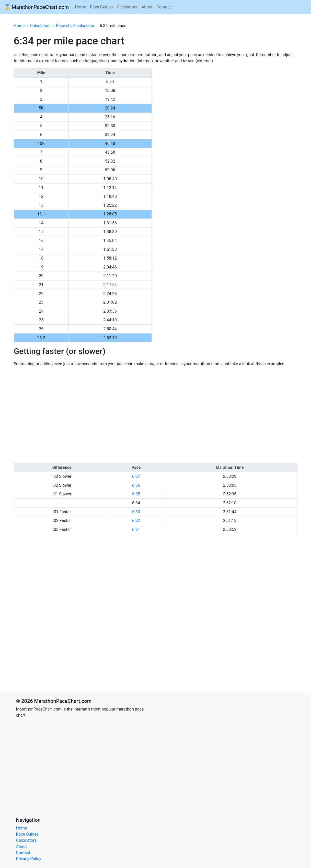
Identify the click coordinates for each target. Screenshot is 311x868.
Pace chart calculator (75, 26)
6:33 (136, 512)
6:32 (136, 521)
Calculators (127, 7)
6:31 (136, 529)
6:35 (136, 494)
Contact (164, 7)
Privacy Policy (29, 859)
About (147, 7)
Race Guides (101, 7)
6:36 (136, 485)
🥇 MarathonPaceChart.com (36, 7)
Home (80, 7)
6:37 (136, 476)
